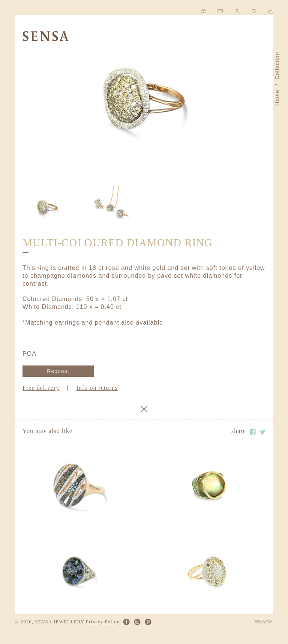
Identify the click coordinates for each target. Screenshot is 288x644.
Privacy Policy (103, 622)
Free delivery (41, 388)
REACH (264, 622)
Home (277, 98)
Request (58, 371)
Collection (277, 66)
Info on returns (97, 388)
